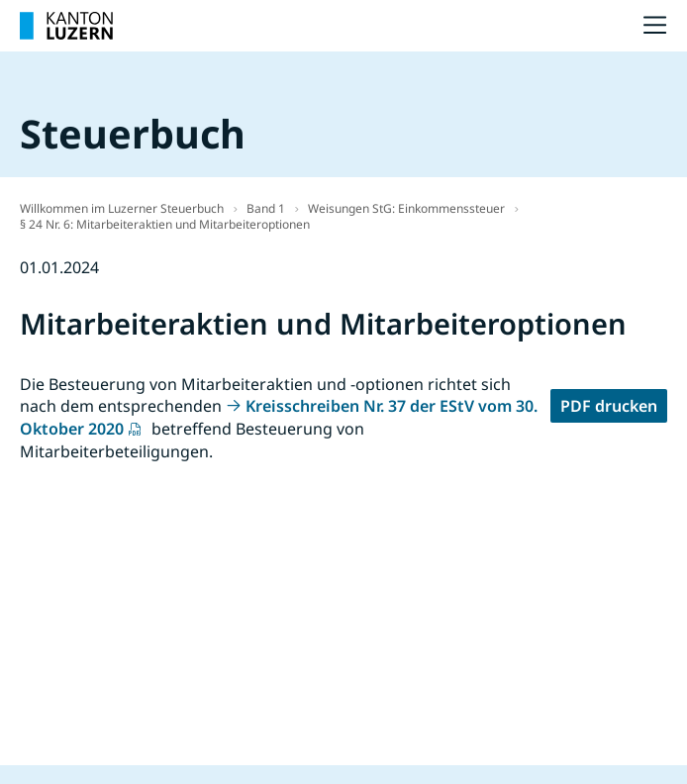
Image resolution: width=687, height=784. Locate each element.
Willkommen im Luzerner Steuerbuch (122, 208)
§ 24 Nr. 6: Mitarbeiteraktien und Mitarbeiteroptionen (165, 224)
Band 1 (266, 208)
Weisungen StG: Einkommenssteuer (406, 208)
